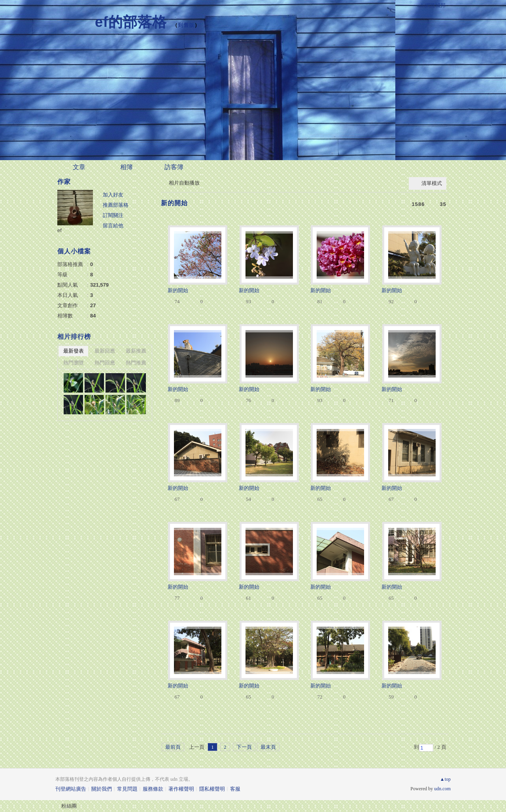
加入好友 (113, 195)
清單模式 (432, 183)
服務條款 (153, 789)
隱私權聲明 (212, 789)
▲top (445, 779)
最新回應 (105, 351)
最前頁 (173, 747)
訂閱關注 (113, 215)
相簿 (126, 167)
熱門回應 (105, 363)
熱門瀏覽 (74, 363)
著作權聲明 (181, 789)
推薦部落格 (116, 205)
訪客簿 (174, 167)
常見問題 (127, 789)
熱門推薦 (136, 363)
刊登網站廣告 (71, 789)
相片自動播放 (184, 183)
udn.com (442, 789)
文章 (79, 167)
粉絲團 (69, 806)
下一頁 (244, 747)
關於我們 (102, 789)
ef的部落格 (131, 22)
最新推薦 (136, 351)
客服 (235, 789)
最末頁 (268, 747)
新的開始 (174, 203)
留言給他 (113, 226)
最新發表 (74, 351)
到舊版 (186, 25)
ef (59, 230)
